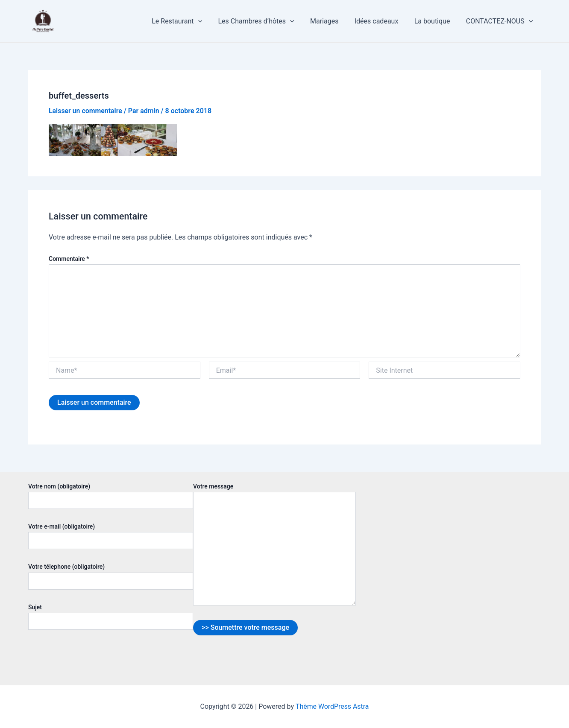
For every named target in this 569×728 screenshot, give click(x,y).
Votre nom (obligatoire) (111, 496)
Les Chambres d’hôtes (266, 21)
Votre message (274, 545)
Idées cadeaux (382, 21)
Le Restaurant (189, 21)
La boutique (436, 21)
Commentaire (69, 259)
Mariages (332, 21)
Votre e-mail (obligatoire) (111, 536)
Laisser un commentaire (86, 111)
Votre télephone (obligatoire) (111, 576)
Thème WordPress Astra (332, 706)
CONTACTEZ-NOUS (500, 21)
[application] (211, 21)
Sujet (111, 617)
